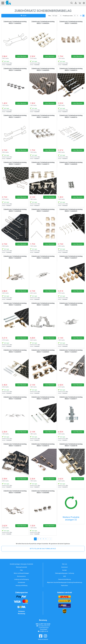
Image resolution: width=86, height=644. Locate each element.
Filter (50, 16)
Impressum (65, 567)
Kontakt (64, 570)
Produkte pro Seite (68, 16)
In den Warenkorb (22, 56)
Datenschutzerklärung (64, 579)
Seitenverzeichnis (43, 639)
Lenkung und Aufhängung (21, 579)
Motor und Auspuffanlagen (21, 573)
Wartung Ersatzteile (21, 567)
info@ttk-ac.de (44, 631)
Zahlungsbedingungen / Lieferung (64, 573)
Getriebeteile (21, 582)
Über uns (65, 564)
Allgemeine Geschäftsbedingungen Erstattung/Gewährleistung (65, 582)
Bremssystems (21, 576)
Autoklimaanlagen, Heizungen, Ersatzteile (21, 564)
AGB (65, 576)
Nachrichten (65, 585)
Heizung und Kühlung (21, 585)
